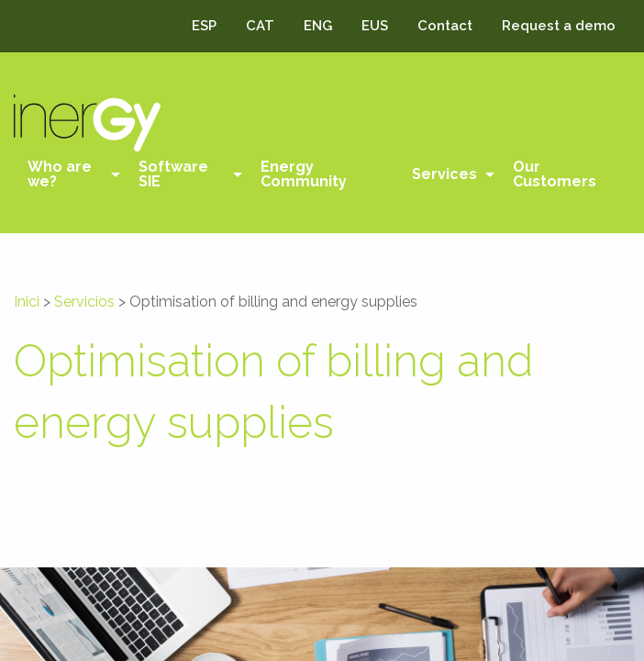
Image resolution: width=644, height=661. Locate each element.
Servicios (84, 302)
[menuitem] (69, 174)
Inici (27, 302)
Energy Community (304, 174)
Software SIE (173, 174)
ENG (318, 26)
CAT (260, 26)
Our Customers (555, 174)
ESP (204, 26)
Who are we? (60, 174)
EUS (375, 26)
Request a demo (559, 26)
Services (444, 174)
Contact (445, 26)
